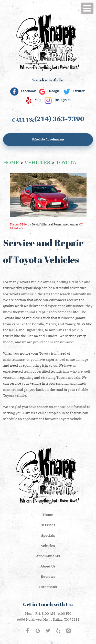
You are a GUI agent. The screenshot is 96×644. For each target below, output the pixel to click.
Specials (48, 535)
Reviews (48, 576)
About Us (48, 566)
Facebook (28, 91)
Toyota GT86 (18, 224)
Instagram (63, 100)
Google (54, 91)
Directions (48, 587)
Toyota (66, 162)
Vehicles (37, 162)
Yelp (38, 100)
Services (48, 525)
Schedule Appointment (48, 139)
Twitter (79, 91)
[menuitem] (48, 515)
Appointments (48, 556)
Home (11, 162)
